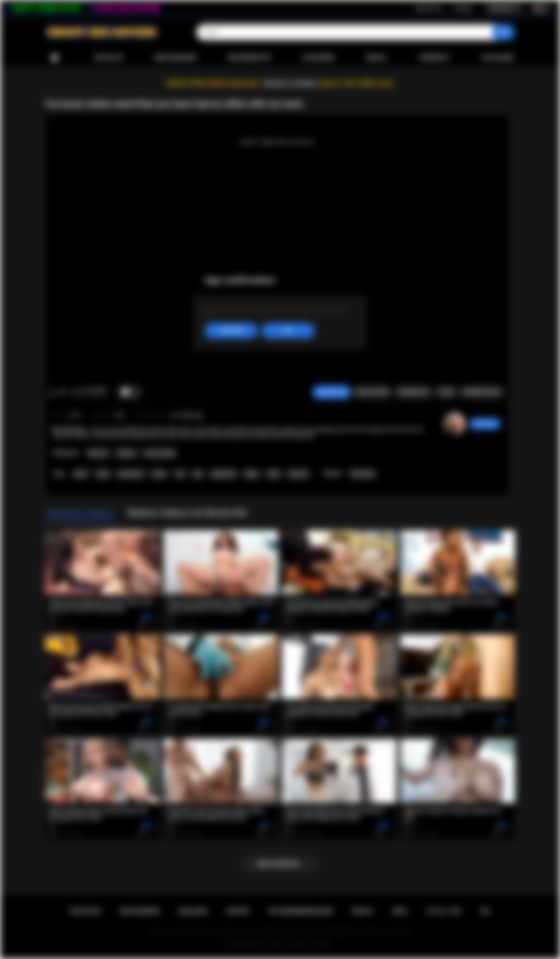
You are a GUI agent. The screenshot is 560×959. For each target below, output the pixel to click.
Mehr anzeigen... (280, 864)
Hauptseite (55, 58)
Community (434, 58)
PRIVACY (362, 911)
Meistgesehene (175, 58)
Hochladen (498, 58)
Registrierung (428, 8)
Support (238, 911)
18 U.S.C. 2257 (444, 911)
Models (376, 58)
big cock (299, 474)
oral (180, 474)
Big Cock (98, 453)
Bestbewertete (250, 58)
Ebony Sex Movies (267, 944)
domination (131, 474)
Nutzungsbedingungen (301, 911)
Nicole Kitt (363, 474)
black (274, 474)
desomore (485, 424)
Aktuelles (109, 58)
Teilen (446, 392)
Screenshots (414, 392)
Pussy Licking (160, 453)
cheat (102, 474)
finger (251, 474)
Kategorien (319, 58)
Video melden (372, 392)
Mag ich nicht (63, 392)
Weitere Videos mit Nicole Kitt (187, 513)
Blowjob (126, 453)
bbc (198, 474)
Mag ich (53, 392)
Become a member (290, 83)
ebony (159, 474)
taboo (80, 474)
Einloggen (463, 8)
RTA (485, 911)
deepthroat (223, 474)
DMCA (400, 911)
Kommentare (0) (482, 392)
